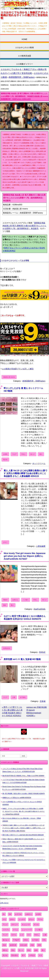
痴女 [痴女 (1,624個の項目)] (29, 950)
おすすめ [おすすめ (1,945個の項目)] (18, 914)
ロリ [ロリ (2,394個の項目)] (29, 935)
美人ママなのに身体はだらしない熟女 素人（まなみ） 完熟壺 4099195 (22, 820)
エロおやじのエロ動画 (24, 47)
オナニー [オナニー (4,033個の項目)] (15, 924)
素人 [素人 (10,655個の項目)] (43, 950)
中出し (23, 454)
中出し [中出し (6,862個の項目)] (37, 935)
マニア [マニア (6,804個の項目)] (5, 935)
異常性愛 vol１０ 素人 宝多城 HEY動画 (22, 659)
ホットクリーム (39, 463)
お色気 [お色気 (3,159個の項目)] (38, 914)
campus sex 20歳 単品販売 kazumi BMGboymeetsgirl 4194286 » (37, 711)
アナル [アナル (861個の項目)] (40, 919)
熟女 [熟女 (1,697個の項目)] (13, 950)
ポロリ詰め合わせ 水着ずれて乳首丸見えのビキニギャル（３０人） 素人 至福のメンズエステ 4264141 (24, 854)
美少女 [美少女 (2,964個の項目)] (5, 955)
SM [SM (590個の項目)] (10, 914)
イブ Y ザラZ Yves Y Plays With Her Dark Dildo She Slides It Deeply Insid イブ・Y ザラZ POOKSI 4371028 (24, 781)
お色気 (5, 454)
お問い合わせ (4, 903)
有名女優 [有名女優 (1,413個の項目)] (23, 945)
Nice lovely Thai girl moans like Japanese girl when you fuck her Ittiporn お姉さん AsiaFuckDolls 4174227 (25, 556)
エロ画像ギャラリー (24, 64)
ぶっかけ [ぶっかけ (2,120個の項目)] (22, 919)
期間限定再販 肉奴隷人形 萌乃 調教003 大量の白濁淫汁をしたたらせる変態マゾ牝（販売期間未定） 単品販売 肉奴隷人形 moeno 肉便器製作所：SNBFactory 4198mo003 (24, 96)
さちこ (5, 542)
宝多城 (43, 701)
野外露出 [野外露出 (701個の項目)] (15, 955)
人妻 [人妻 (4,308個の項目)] (45, 935)
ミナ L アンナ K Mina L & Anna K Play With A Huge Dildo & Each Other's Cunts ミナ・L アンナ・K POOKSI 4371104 (22, 770)
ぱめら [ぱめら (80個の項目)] (12, 919)
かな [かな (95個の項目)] (4, 919)
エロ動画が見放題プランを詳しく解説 (18, 369)
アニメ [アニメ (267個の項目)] (5, 924)
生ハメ (33, 454)
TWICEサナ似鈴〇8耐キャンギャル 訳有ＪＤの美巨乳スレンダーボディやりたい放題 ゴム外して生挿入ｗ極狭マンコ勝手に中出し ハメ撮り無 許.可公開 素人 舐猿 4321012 (24, 828)
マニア (14, 454)
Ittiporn (5, 600)
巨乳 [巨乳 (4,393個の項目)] (44, 940)
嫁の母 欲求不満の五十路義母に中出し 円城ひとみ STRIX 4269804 (23, 776)
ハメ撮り (26, 600)
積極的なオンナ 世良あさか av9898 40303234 (17, 798)
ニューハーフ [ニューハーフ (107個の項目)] (27, 930)
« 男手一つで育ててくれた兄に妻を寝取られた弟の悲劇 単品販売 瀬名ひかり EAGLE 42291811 (12, 711)
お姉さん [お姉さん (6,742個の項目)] (29, 914)
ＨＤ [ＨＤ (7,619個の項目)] (40, 955)
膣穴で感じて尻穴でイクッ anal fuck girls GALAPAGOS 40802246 (23, 835)
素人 (41, 454)
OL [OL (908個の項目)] (4, 914)
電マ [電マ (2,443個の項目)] (23, 955)
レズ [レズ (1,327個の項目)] (22, 935)
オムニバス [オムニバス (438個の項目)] (26, 924)
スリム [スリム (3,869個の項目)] (15, 930)
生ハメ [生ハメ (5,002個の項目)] (21, 950)
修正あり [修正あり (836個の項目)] (6, 940)
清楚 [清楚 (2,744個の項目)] (39, 945)
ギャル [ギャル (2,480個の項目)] (36, 924)
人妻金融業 (41, 546)
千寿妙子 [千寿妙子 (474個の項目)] (16, 940)
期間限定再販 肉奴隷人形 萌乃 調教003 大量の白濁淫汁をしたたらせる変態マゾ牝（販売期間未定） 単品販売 (24, 226)
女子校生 (23, 697)
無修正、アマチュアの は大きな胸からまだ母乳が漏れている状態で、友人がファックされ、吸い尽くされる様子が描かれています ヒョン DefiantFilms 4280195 (24, 811)
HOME (24, 39)
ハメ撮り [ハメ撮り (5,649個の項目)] (39, 930)
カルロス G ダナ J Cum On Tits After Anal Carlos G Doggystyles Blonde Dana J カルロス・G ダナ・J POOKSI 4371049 (22, 847)
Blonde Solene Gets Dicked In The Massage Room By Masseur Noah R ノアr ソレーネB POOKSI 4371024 (24, 788)
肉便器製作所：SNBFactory (22, 77)
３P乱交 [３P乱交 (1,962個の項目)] (32, 955)
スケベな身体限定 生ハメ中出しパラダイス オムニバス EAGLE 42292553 (22, 803)
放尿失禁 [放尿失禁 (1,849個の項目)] (13, 945)
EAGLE (42, 652)
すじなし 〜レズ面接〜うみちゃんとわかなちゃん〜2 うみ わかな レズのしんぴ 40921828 (24, 861)
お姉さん (15, 600)
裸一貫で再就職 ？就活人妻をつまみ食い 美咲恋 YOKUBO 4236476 (24, 794)
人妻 (14, 697)
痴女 (5, 605)
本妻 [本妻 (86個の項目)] (32, 945)
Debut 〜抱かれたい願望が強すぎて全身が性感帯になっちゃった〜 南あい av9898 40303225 (23, 840)
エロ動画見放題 (24, 56)
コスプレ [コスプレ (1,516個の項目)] (6, 930)
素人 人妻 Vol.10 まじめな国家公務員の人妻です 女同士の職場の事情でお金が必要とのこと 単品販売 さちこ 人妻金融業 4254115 (25, 473)
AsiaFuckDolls (40, 609)
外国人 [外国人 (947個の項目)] (26, 940)
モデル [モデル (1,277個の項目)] (14, 935)
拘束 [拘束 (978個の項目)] (4, 945)
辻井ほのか (7, 648)
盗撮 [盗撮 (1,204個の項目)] (36, 950)
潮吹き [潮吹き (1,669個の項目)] (5, 950)
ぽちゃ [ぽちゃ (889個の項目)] (31, 919)
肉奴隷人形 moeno (9, 377)
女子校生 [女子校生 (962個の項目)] (35, 940)
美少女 (5, 460)
